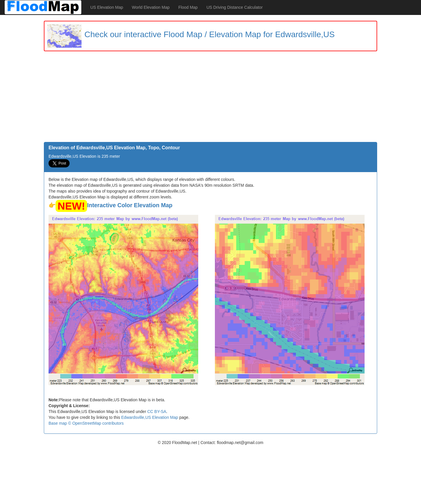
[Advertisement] (210, 98)
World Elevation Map (151, 7)
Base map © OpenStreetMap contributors (86, 423)
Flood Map (188, 7)
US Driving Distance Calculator (234, 7)
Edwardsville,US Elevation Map (150, 417)
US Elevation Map (107, 7)
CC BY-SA (157, 412)
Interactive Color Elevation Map (130, 205)
